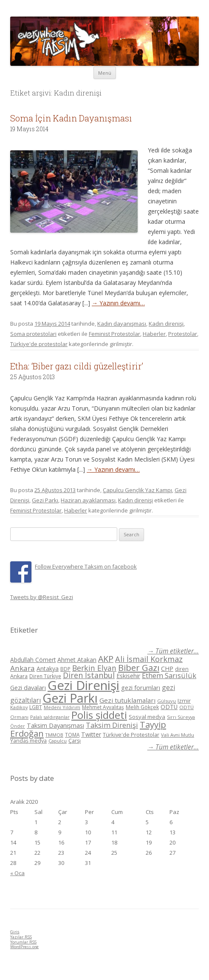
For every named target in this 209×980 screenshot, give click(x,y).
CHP (167, 668)
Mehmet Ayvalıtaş (103, 707)
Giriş (15, 932)
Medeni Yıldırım (62, 707)
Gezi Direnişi (83, 685)
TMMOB (54, 735)
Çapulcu (58, 741)
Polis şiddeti (99, 715)
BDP (65, 669)
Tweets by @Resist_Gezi (42, 597)
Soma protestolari (33, 334)
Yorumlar (23, 942)
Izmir (184, 701)
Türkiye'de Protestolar (131, 735)
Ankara (23, 668)
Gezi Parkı (45, 500)
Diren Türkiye (45, 676)
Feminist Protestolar (114, 334)
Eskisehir (128, 676)
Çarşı (75, 741)
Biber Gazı (139, 667)
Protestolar (183, 334)
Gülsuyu (167, 701)
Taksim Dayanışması (55, 725)
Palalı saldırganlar (50, 717)
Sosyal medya (147, 717)
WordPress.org (24, 947)
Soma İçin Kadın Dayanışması (71, 118)
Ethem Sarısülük (169, 675)
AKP (106, 659)
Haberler (154, 334)
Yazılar (21, 937)
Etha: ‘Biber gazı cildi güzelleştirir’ (77, 366)
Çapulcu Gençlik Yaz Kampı (137, 490)
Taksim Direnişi (112, 725)
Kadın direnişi (166, 324)
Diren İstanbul (89, 675)
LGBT (36, 707)
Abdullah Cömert (33, 660)
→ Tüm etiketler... (173, 651)
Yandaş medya (28, 741)
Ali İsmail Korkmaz (149, 659)
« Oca (17, 873)
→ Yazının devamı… (118, 303)
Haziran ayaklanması (88, 500)
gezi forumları (141, 688)
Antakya (48, 669)
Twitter (91, 734)
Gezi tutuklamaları (127, 700)
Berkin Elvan (94, 668)
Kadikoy (19, 707)
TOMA (72, 735)
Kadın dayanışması (122, 324)
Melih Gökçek (142, 707)
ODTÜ (169, 707)
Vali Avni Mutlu (178, 735)
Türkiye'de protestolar (39, 344)
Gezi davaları (28, 688)
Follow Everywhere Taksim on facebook (86, 566)
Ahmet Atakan (77, 660)
